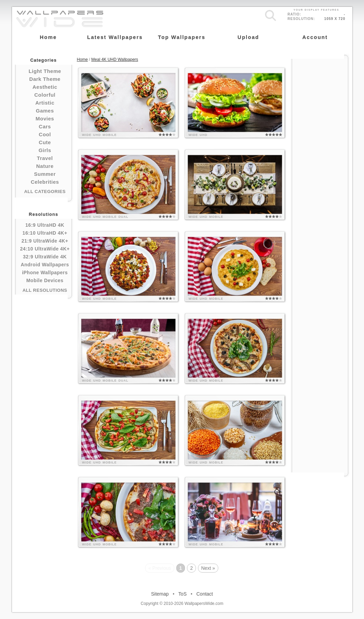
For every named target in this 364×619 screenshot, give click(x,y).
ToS (183, 594)
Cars (45, 126)
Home (82, 60)
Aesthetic (45, 87)
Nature (45, 166)
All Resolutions (45, 290)
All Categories (45, 191)
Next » (208, 568)
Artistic (45, 103)
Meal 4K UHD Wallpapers (115, 60)
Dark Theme (45, 79)
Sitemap (160, 594)
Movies (45, 119)
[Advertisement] (320, 162)
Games (45, 111)
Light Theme (45, 71)
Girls (45, 150)
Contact (205, 594)
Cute (45, 142)
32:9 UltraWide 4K (45, 257)
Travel (45, 158)
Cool (45, 134)
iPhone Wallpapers (45, 273)
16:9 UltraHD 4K (45, 225)
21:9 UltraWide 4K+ (45, 241)
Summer (45, 174)
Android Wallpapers (45, 265)
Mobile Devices (45, 280)
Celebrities (45, 182)
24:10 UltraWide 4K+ (45, 249)
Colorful (45, 95)
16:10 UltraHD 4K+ (45, 233)
